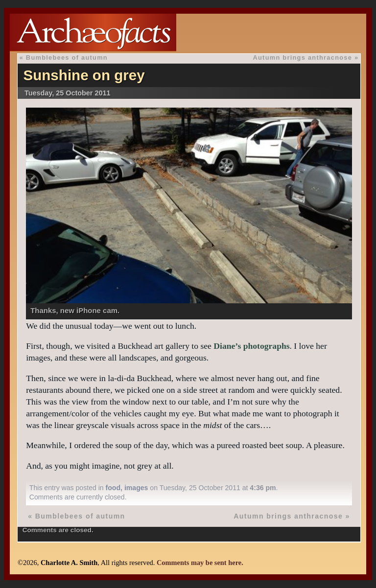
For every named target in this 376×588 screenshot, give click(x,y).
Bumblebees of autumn (67, 57)
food (113, 488)
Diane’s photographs (251, 346)
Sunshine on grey (84, 75)
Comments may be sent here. (200, 563)
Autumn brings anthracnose (302, 57)
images (136, 488)
